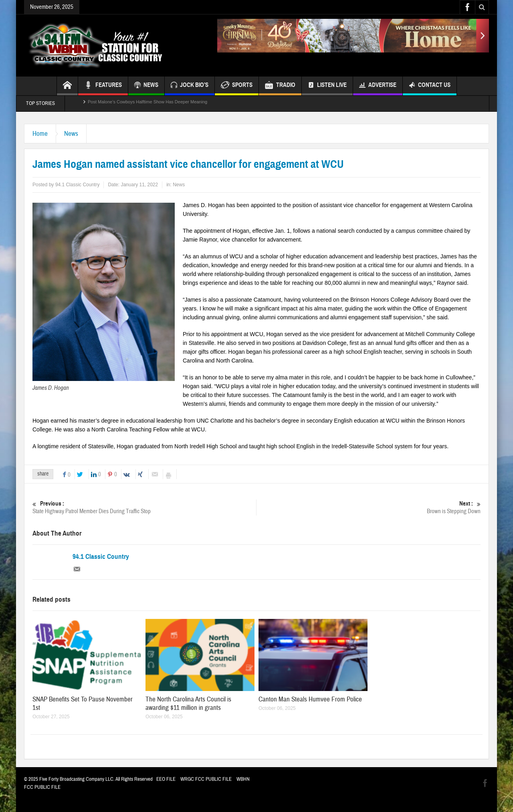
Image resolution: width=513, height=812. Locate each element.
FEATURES (103, 86)
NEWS (146, 86)
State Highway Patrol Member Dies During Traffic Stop (144, 507)
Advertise (378, 86)
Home (40, 134)
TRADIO (280, 86)
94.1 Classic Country (101, 557)
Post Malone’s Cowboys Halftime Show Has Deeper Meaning (147, 103)
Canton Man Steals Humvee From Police (310, 699)
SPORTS (237, 86)
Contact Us (430, 86)
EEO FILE (166, 779)
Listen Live (327, 86)
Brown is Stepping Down (369, 507)
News (71, 134)
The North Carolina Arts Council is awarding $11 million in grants (188, 703)
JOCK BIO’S (190, 86)
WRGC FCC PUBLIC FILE (206, 779)
